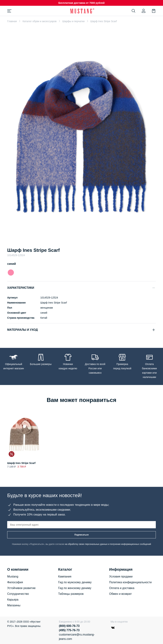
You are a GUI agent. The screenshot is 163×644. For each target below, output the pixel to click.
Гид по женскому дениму (75, 588)
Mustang (13, 576)
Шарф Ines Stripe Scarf (21, 463)
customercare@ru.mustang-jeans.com (77, 637)
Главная (12, 21)
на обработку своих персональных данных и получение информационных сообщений (108, 544)
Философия (15, 582)
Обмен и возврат (120, 594)
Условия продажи (121, 576)
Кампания (65, 576)
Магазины (14, 605)
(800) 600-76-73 (69, 626)
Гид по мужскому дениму (75, 582)
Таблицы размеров (71, 594)
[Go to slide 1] (82, 238)
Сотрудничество (18, 594)
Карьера (13, 600)
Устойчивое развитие (21, 588)
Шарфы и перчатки (73, 21)
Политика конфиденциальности (130, 582)
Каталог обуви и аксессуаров (40, 21)
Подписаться (81, 535)
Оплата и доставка (122, 588)
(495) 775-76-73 (69, 630)
